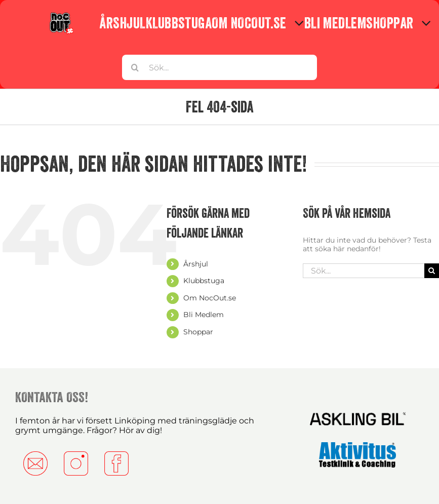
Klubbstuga (204, 281)
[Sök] (135, 67)
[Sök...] (219, 67)
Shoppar (198, 332)
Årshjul (196, 264)
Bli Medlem (204, 315)
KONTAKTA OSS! (52, 397)
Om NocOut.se (210, 298)
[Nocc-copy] (61, 15)
